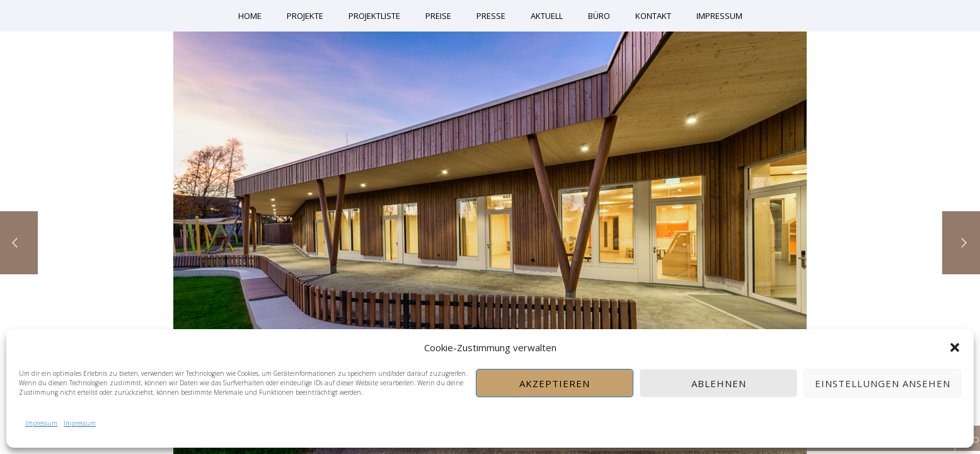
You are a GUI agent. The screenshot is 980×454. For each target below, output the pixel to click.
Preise (438, 16)
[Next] (961, 243)
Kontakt (653, 16)
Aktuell (547, 16)
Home (250, 16)
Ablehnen (719, 383)
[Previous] (19, 243)
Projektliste (374, 16)
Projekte (305, 16)
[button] (955, 347)
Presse (491, 16)
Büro (599, 16)
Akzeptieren (555, 383)
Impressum (41, 423)
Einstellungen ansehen (883, 383)
